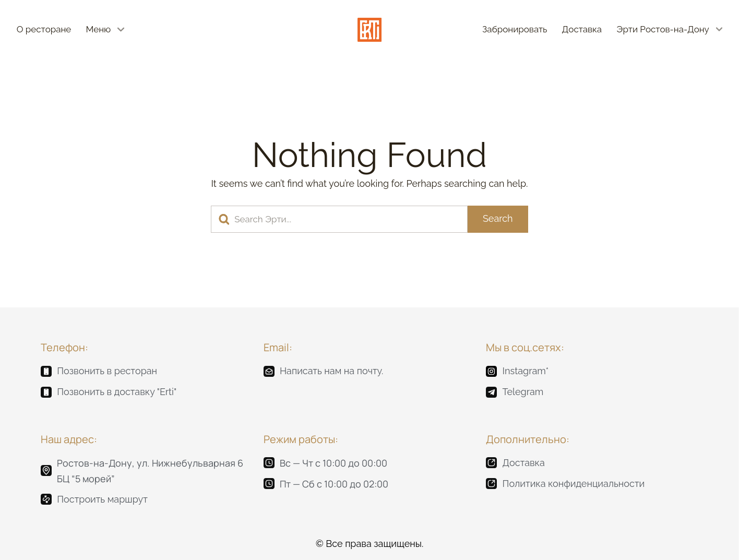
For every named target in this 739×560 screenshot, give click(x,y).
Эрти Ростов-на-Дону (663, 29)
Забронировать (515, 29)
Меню (99, 29)
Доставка (582, 29)
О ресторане (44, 29)
